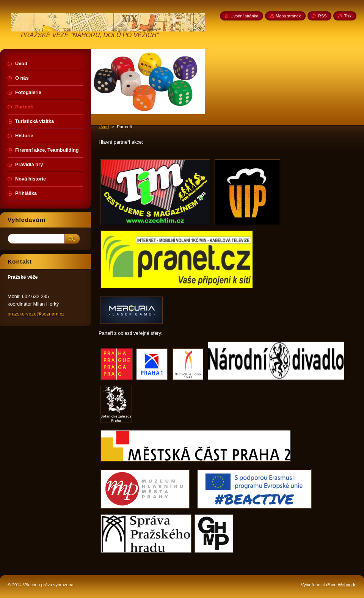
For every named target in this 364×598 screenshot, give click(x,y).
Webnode (347, 585)
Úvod (104, 127)
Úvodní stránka (244, 16)
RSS (322, 16)
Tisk (348, 16)
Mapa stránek (288, 16)
